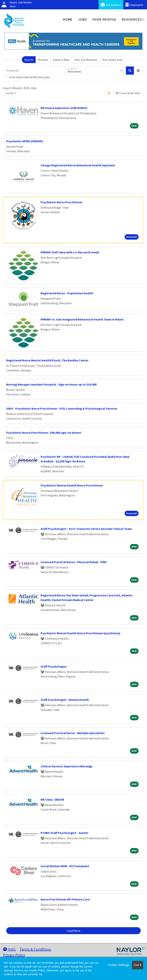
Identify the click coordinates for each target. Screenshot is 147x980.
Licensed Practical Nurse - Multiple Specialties (73, 733)
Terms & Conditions (35, 949)
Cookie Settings (118, 965)
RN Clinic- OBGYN (52, 799)
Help (9, 949)
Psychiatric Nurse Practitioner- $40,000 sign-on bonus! (44, 433)
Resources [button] (132, 19)
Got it (138, 965)
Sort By (10, 93)
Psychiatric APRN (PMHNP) (25, 141)
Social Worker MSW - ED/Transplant (65, 866)
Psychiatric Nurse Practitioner (62, 202)
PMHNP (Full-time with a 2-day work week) (70, 252)
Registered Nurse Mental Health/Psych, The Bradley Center (47, 360)
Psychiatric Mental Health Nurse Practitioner (72, 485)
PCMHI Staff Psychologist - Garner (64, 833)
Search (29, 60)
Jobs (82, 19)
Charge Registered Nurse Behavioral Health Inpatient (78, 165)
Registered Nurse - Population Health (67, 293)
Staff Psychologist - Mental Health (65, 700)
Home (68, 19)
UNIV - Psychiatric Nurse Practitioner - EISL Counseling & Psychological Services (62, 408)
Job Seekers (111, 5)
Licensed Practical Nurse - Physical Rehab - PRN (73, 562)
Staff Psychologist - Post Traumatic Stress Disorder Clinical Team (86, 529)
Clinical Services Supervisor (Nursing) (67, 766)
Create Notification (128, 93)
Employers (134, 5)
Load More (74, 931)
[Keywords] (35, 71)
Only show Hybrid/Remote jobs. (30, 77)
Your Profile (104, 19)
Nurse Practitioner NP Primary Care (65, 899)
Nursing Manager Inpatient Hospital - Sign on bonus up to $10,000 (51, 384)
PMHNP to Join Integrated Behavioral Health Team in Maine (82, 319)
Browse (43, 60)
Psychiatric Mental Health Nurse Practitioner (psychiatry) (80, 633)
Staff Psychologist (54, 666)
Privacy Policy (14, 955)
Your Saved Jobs (112, 60)
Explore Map (61, 60)
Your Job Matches (86, 60)
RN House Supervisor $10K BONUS (64, 108)
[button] (138, 71)
